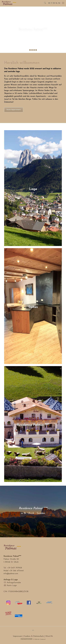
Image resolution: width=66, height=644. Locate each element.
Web (36, 639)
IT (51, 3)
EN (54, 3)
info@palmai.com (11, 574)
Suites (33, 307)
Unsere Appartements (14, 110)
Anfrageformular (14, 583)
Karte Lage (12, 585)
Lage (33, 189)
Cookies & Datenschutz (34, 636)
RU (59, 3)
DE (49, 3)
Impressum (17, 636)
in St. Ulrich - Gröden (33, 513)
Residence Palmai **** (33, 425)
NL (57, 3)
